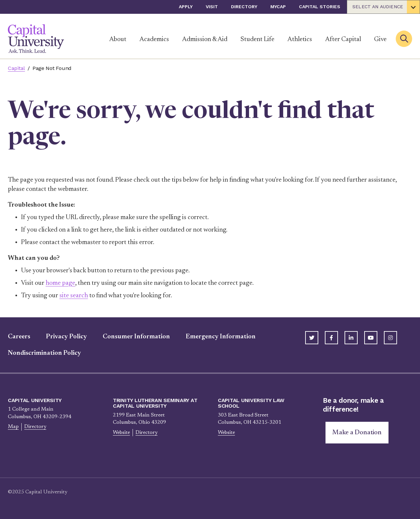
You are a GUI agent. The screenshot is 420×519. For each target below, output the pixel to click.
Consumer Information (136, 337)
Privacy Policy (66, 337)
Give (380, 39)
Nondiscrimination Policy (44, 353)
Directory (244, 7)
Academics (154, 39)
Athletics (300, 39)
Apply (186, 7)
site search (74, 296)
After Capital (343, 39)
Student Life (257, 39)
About (118, 39)
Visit (212, 7)
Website (121, 433)
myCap (278, 7)
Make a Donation (357, 433)
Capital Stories (320, 7)
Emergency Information (221, 337)
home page (60, 283)
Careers (19, 337)
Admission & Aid (205, 39)
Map (13, 427)
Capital (16, 68)
